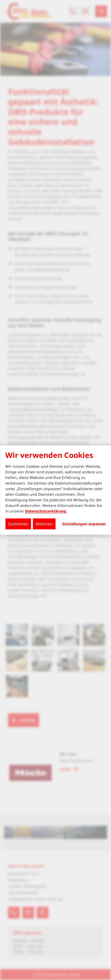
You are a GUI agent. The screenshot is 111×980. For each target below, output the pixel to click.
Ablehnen (44, 524)
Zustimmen (18, 524)
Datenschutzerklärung (46, 511)
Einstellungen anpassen (84, 524)
